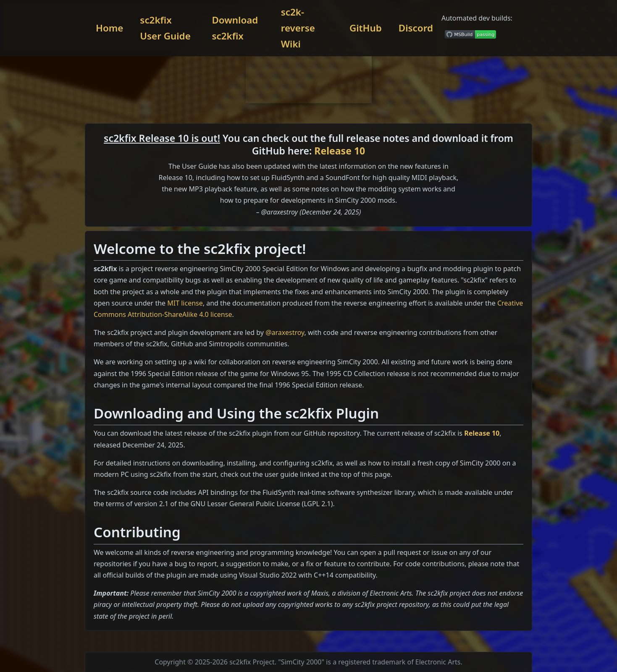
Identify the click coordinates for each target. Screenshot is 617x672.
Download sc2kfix (235, 28)
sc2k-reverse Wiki (298, 28)
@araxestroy (285, 332)
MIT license (185, 303)
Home (109, 28)
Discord (416, 28)
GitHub (366, 28)
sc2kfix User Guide (165, 28)
